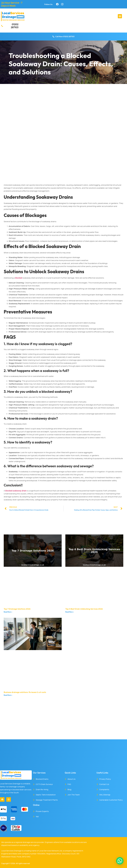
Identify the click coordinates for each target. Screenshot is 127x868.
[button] (120, 16)
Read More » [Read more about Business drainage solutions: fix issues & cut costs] (8, 695)
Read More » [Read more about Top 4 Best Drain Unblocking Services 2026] (70, 612)
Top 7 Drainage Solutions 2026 (17, 609)
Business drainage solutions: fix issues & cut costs (25, 692)
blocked (19, 278)
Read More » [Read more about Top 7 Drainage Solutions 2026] (8, 612)
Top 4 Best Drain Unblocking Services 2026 (84, 609)
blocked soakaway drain (16, 491)
